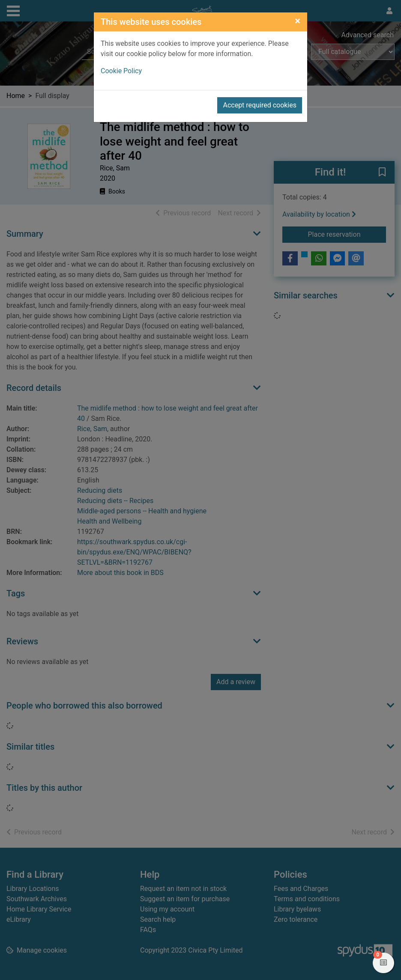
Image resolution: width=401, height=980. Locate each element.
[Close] (298, 21)
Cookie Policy (121, 71)
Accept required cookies (260, 105)
